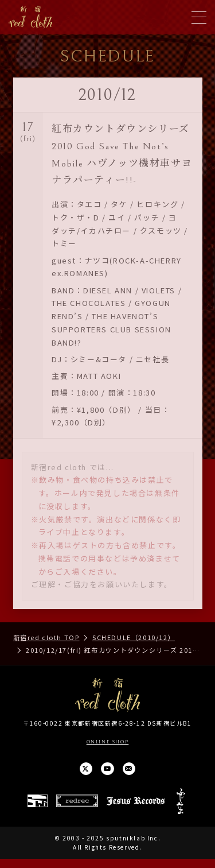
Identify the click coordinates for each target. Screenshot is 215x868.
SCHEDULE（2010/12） (134, 637)
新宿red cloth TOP (46, 637)
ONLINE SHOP (107, 741)
